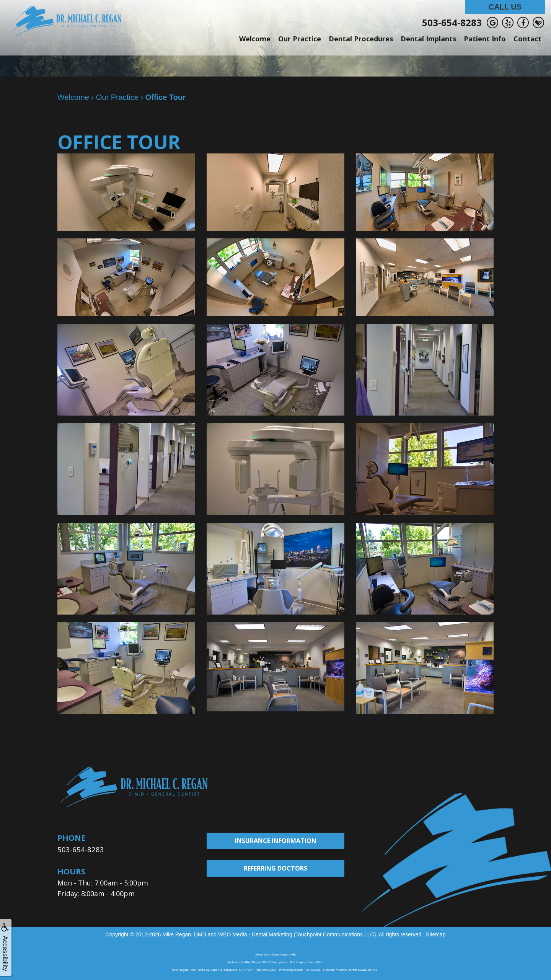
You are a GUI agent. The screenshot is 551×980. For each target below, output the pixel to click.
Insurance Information (276, 841)
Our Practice (300, 39)
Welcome (255, 39)
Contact (527, 39)
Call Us (505, 7)
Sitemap (436, 934)
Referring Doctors (275, 868)
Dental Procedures (361, 39)
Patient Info (485, 39)
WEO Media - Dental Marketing (255, 934)
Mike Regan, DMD (184, 934)
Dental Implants (428, 39)
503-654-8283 (452, 22)
